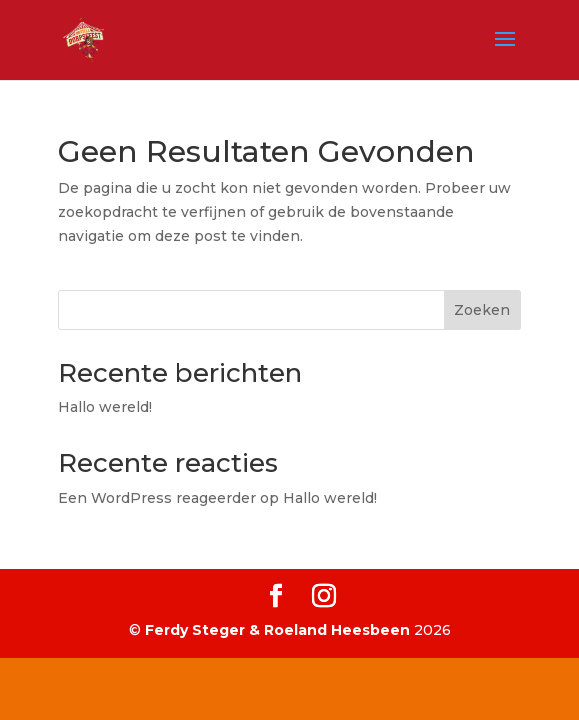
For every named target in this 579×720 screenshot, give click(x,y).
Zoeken (482, 310)
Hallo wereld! (105, 407)
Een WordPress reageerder (157, 498)
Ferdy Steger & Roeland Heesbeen (277, 630)
